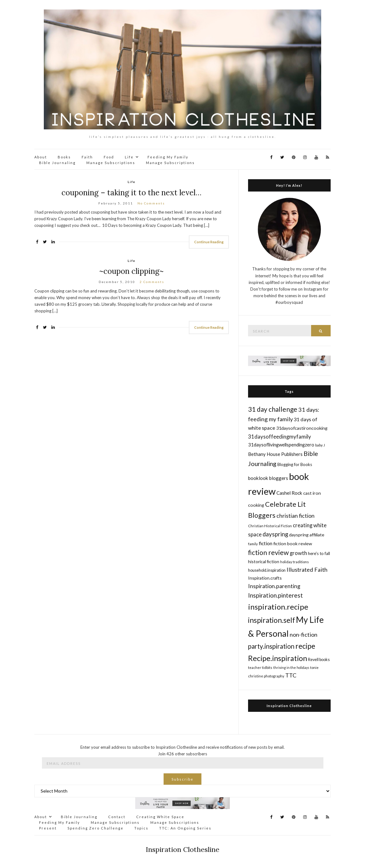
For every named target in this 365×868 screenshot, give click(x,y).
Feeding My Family (168, 157)
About (41, 157)
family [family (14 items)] (253, 544)
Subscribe (182, 779)
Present (48, 828)
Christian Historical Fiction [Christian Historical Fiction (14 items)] (270, 526)
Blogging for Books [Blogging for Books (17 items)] (295, 464)
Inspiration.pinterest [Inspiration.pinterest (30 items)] (275, 595)
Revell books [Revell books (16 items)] (319, 660)
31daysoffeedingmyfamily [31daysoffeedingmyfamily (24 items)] (280, 437)
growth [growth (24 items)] (298, 553)
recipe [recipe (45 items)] (305, 646)
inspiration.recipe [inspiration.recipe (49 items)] (278, 607)
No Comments (151, 203)
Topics (141, 828)
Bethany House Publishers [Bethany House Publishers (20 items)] (275, 454)
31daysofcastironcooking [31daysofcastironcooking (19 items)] (302, 428)
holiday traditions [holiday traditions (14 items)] (295, 562)
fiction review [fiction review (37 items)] (268, 552)
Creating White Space (160, 817)
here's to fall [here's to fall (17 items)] (319, 553)
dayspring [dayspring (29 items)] (275, 534)
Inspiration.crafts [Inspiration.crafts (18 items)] (265, 578)
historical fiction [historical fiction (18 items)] (264, 561)
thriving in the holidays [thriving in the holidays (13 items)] (291, 667)
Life (129, 157)
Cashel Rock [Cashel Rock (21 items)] (289, 493)
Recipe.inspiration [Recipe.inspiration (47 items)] (278, 658)
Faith (87, 157)
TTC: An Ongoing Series (185, 828)
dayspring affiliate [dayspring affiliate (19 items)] (307, 535)
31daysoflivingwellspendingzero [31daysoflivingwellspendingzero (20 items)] (281, 445)
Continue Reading (209, 242)
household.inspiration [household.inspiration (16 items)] (267, 570)
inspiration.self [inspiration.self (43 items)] (272, 620)
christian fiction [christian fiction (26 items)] (295, 516)
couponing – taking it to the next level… (131, 193)
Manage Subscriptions (111, 163)
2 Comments (152, 282)
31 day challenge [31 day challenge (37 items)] (273, 409)
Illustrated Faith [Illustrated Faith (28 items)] (307, 570)
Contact (117, 817)
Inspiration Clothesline (289, 706)
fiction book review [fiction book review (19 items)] (293, 543)
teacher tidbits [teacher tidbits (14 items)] (260, 667)
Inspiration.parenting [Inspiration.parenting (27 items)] (274, 586)
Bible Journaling (57, 163)
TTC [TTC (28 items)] (291, 675)
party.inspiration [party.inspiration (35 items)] (271, 646)
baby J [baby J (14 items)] (320, 445)
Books (64, 157)
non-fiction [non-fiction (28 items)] (304, 635)
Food (109, 157)
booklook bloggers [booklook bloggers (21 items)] (268, 478)
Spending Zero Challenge (96, 828)
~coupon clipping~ (131, 271)
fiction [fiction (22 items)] (266, 543)
